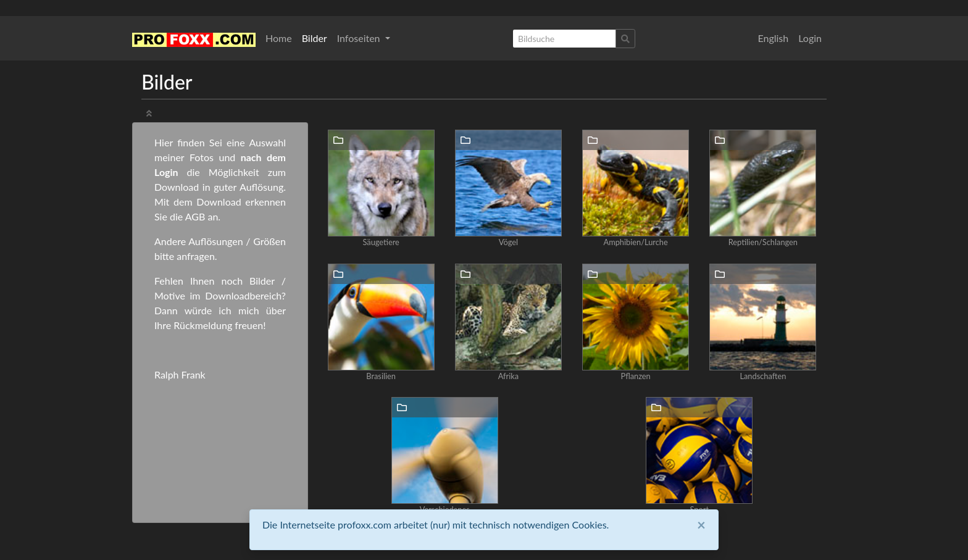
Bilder (315, 38)
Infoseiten (360, 38)
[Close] (701, 525)
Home (279, 38)
